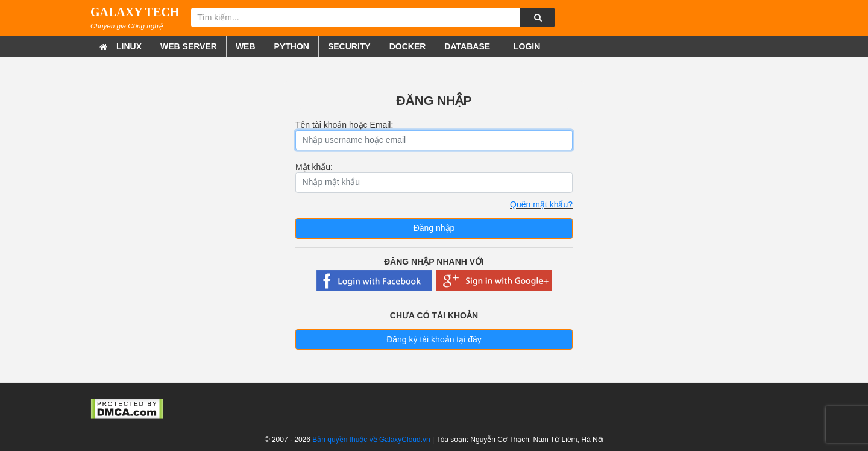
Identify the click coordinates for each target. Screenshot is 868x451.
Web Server (189, 46)
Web (246, 46)
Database (467, 46)
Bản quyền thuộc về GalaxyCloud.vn (371, 440)
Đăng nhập (434, 228)
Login (526, 46)
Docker (408, 46)
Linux (129, 46)
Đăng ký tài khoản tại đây (434, 339)
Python (292, 46)
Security (349, 46)
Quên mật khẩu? (541, 204)
